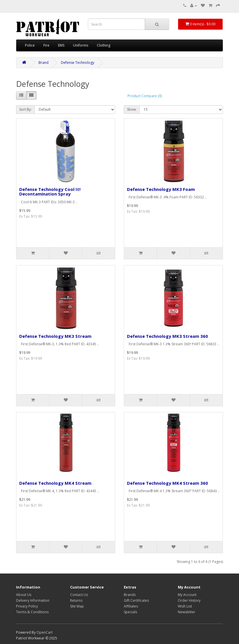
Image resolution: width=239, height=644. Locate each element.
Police (30, 45)
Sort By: (25, 109)
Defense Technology (78, 63)
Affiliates (131, 606)
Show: (132, 109)
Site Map (77, 606)
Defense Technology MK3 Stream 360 (167, 336)
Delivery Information (33, 600)
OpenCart (45, 632)
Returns (76, 600)
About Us (24, 595)
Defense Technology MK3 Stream (55, 336)
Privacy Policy (27, 606)
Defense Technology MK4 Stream (55, 483)
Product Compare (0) (145, 96)
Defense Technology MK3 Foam (161, 189)
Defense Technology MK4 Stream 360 (167, 483)
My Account (187, 595)
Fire (46, 45)
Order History (189, 600)
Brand (44, 63)
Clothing (104, 45)
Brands (130, 595)
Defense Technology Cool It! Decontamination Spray (50, 192)
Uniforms (81, 45)
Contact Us (79, 595)
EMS (61, 45)
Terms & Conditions (32, 612)
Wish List (185, 606)
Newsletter (187, 612)
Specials (130, 612)
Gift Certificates (136, 600)
